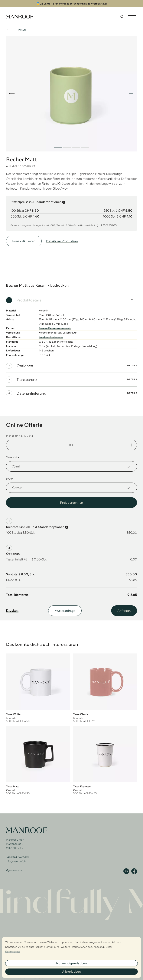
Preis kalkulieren (24, 239)
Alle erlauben (71, 972)
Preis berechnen (72, 500)
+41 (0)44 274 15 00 (17, 855)
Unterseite (57, 335)
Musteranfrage (65, 608)
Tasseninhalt (13, 455)
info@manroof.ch (16, 859)
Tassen (22, 27)
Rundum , (44, 335)
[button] (58, 145)
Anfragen (124, 608)
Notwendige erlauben (71, 963)
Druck (10, 476)
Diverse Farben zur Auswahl (55, 326)
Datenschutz (13, 952)
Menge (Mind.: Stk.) (20, 434)
